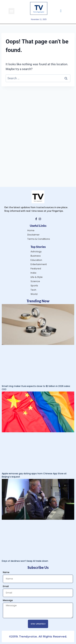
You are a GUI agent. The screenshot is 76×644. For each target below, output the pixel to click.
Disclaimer (33, 235)
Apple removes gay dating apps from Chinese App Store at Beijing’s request (34, 475)
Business (36, 256)
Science (35, 281)
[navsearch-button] (61, 11)
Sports (34, 286)
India (33, 273)
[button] (11, 11)
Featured (36, 269)
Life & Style (37, 277)
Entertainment (39, 264)
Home (31, 230)
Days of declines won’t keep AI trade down (25, 561)
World (34, 294)
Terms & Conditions (39, 239)
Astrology (36, 252)
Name (6, 572)
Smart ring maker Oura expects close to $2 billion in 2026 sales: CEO (36, 388)
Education (36, 260)
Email (6, 586)
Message (8, 600)
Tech (33, 290)
